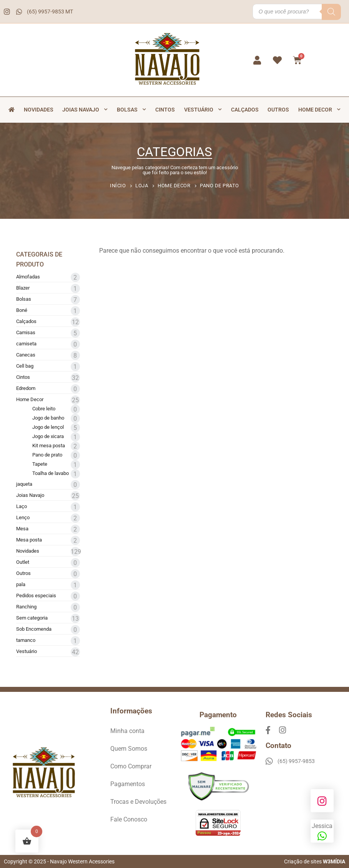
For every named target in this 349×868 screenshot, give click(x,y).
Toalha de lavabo (51, 473)
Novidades (39, 110)
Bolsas (131, 110)
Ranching (26, 607)
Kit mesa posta (49, 446)
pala (21, 584)
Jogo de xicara (48, 436)
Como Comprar (131, 766)
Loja (142, 186)
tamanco (26, 640)
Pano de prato (47, 455)
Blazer (23, 288)
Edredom (26, 388)
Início (118, 186)
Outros (278, 110)
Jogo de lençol (48, 427)
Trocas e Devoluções (138, 802)
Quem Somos (129, 749)
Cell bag (25, 366)
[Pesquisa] (331, 12)
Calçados (245, 110)
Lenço (23, 517)
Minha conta (127, 731)
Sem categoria (32, 618)
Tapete (40, 464)
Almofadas (28, 277)
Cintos (165, 110)
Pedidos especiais (36, 596)
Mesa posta (29, 540)
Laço (22, 506)
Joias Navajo (85, 110)
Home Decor (319, 110)
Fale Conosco (129, 819)
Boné (22, 310)
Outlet (23, 562)
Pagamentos (128, 784)
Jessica (322, 832)
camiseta (26, 344)
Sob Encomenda (34, 629)
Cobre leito (44, 409)
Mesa (22, 529)
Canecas (26, 355)
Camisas (26, 332)
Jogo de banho (48, 418)
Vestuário (203, 110)
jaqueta (24, 484)
